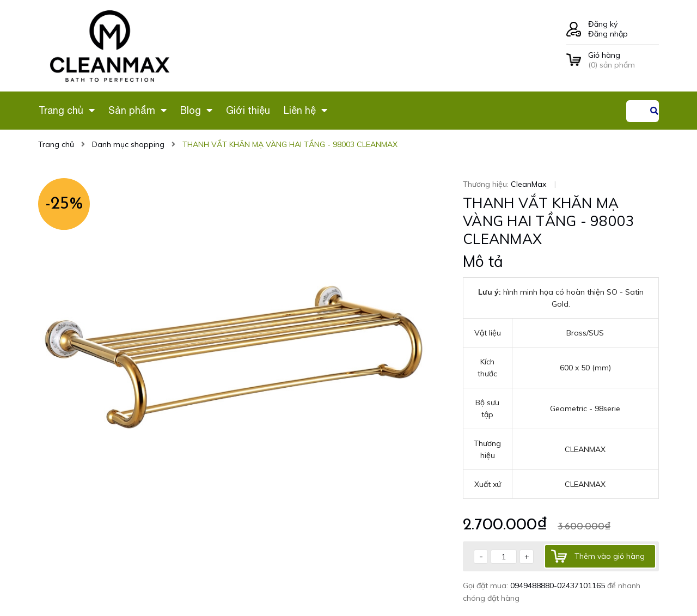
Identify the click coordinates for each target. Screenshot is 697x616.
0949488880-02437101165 (559, 585)
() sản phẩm (623, 60)
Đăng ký (603, 24)
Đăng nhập (608, 34)
